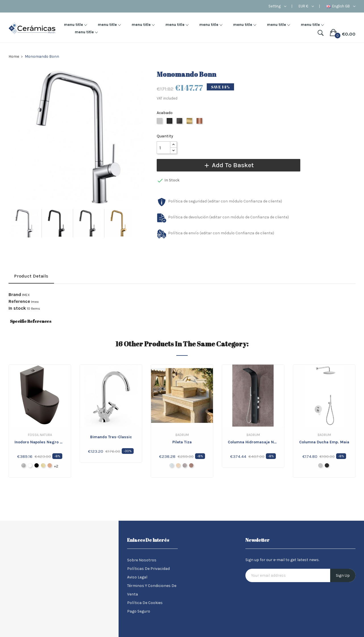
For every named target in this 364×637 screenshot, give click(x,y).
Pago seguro (139, 611)
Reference (19, 301)
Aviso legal (137, 577)
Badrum (182, 435)
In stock (17, 308)
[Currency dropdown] (306, 6)
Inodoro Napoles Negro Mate (40, 442)
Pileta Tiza (182, 442)
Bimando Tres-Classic (111, 437)
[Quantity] (164, 148)
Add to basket (226, 165)
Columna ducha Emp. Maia (324, 442)
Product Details (31, 276)
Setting (275, 6)
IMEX (26, 295)
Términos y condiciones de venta (152, 590)
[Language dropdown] (341, 6)
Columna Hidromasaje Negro (253, 442)
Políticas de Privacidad (148, 569)
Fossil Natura (40, 435)
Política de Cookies (145, 603)
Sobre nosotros (142, 560)
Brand (15, 295)
